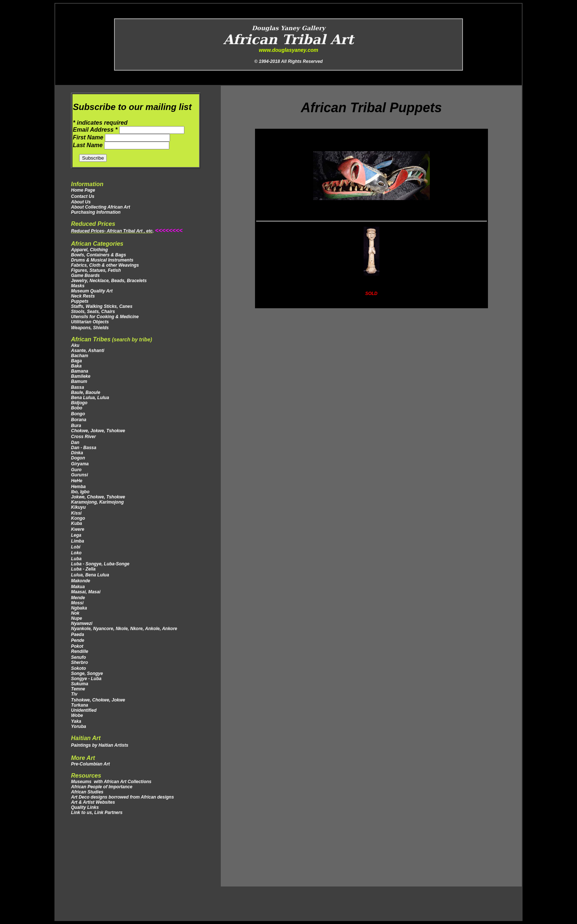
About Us (81, 202)
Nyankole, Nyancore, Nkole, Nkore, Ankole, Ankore (124, 629)
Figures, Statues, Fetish (96, 270)
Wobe (77, 715)
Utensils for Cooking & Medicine (105, 317)
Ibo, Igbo (80, 492)
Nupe (77, 618)
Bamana (80, 371)
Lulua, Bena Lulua (91, 575)
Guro (76, 470)
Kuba (77, 523)
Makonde (81, 581)
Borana (79, 420)
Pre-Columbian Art (91, 764)
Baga (76, 361)
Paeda (77, 635)
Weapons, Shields (90, 328)
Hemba (78, 487)
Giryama (80, 464)
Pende (78, 640)
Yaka (76, 721)
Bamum (79, 381)
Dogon (78, 458)
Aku (75, 345)
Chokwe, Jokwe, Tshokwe (98, 431)
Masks (78, 286)
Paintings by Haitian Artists (100, 745)
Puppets (80, 301)
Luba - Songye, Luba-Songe (100, 564)
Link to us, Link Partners (97, 813)
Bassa (77, 387)
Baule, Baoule (86, 392)
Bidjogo (79, 403)
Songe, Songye (87, 674)
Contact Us (83, 196)
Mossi (77, 603)
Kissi (76, 513)
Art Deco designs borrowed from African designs (123, 797)
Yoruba (79, 726)
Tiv (74, 694)
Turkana (80, 705)
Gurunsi (79, 475)
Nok (75, 613)
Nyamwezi (82, 623)
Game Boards (85, 276)
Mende (78, 598)
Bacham (80, 356)
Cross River (83, 437)
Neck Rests (83, 296)
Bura (76, 426)
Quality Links (85, 807)
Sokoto (79, 668)
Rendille (80, 651)
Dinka (77, 453)
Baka (76, 366)
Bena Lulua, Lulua (90, 398)
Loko (76, 553)
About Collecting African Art (100, 207)
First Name (89, 137)
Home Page (83, 190)
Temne (78, 689)
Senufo (79, 657)
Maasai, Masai (88, 592)
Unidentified (84, 710)
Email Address (96, 130)
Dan (76, 443)
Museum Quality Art (92, 291)
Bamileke (81, 376)
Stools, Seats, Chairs (93, 312)
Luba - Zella (83, 569)
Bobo (77, 408)
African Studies (87, 792)
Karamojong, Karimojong (97, 502)
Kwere (78, 529)
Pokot (78, 646)
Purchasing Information (96, 212)
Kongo (78, 518)
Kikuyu (78, 507)
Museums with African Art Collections (111, 782)
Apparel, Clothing (89, 250)
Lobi (76, 547)
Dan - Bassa (84, 448)
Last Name (89, 145)
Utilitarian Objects (90, 322)
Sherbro (79, 662)
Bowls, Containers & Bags (98, 255)
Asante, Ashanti (88, 351)
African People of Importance (102, 787)
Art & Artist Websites (93, 802)
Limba (77, 541)
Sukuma (80, 684)
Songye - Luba (86, 679)
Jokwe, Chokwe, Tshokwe (98, 497)
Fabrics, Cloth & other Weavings (105, 265)
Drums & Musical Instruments (102, 260)
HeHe (77, 481)
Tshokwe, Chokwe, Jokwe (99, 700)
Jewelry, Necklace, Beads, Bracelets (109, 281)
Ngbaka (79, 608)
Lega (77, 535)
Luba (76, 559)
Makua (78, 587)
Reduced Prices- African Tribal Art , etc (112, 231)
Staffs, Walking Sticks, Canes (102, 306)
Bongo (78, 414)
